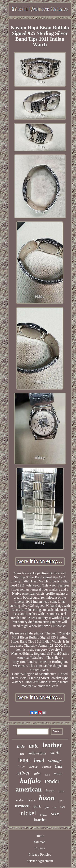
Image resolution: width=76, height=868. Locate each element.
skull (55, 753)
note (34, 746)
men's (47, 775)
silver (24, 773)
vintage (55, 761)
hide (21, 746)
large (21, 766)
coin (61, 791)
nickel (28, 813)
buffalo (31, 781)
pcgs (61, 801)
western (22, 806)
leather (53, 745)
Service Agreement (40, 861)
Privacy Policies (40, 855)
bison (47, 798)
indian (31, 801)
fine (22, 754)
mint (37, 774)
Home (40, 836)
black (59, 767)
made (58, 774)
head (39, 760)
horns (44, 815)
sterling (33, 767)
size (55, 814)
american (29, 789)
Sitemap (40, 842)
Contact (40, 848)
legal (24, 760)
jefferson (46, 767)
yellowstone (37, 753)
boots (50, 791)
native (20, 800)
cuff (55, 807)
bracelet (40, 820)
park (37, 806)
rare (63, 807)
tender (52, 781)
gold (47, 807)
